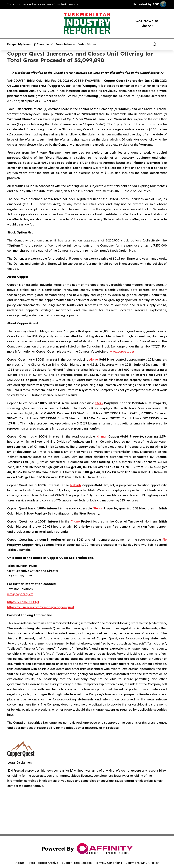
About (20, 863)
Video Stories (87, 44)
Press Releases (66, 44)
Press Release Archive (43, 863)
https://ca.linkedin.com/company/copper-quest (41, 607)
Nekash (75, 485)
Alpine (94, 359)
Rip (164, 540)
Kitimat (102, 436)
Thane (75, 521)
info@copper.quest (20, 594)
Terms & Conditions (109, 863)
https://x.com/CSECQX (23, 602)
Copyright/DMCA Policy (142, 863)
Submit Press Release (77, 863)
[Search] (155, 44)
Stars (99, 403)
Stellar (98, 508)
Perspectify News (19, 44)
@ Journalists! (43, 44)
